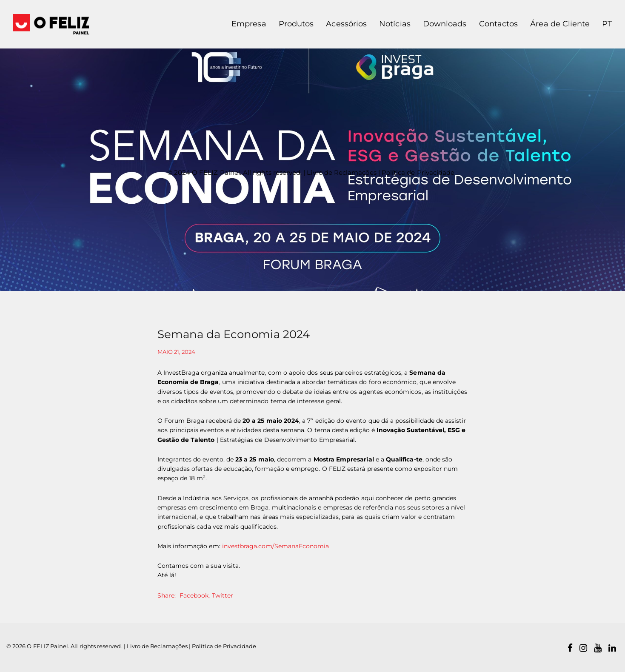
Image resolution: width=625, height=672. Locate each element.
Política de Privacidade (418, 172)
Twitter (223, 595)
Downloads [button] (445, 24)
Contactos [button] (499, 24)
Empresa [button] (249, 24)
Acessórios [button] (346, 24)
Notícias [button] (395, 24)
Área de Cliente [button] (560, 24)
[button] (604, 24)
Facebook (194, 595)
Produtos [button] (296, 24)
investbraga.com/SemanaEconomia (276, 546)
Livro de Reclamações (341, 172)
